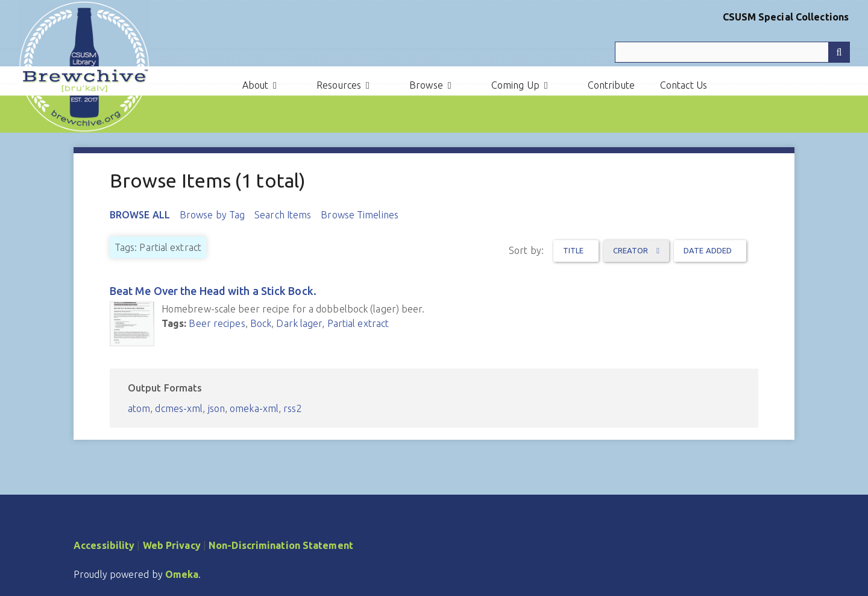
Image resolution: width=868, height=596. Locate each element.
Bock (261, 323)
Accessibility (104, 545)
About (256, 85)
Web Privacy (172, 545)
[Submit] (839, 52)
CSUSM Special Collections (786, 17)
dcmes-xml (179, 408)
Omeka (182, 574)
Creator (632, 250)
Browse (426, 85)
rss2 (292, 408)
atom (139, 408)
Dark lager (299, 323)
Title (574, 250)
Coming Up (515, 85)
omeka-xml (254, 408)
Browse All (140, 215)
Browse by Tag (212, 215)
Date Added (708, 250)
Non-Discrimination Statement (281, 545)
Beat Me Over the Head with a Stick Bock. (213, 291)
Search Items (283, 215)
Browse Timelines (360, 215)
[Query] (732, 52)
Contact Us (684, 85)
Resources (339, 85)
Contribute (611, 85)
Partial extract (358, 323)
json (216, 408)
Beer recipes (217, 323)
